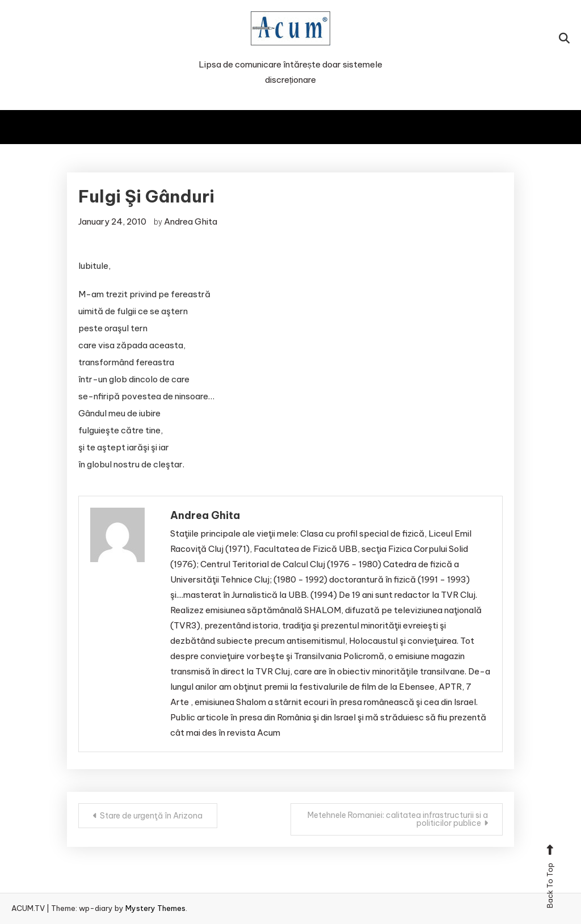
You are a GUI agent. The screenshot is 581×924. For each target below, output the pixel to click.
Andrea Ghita (191, 221)
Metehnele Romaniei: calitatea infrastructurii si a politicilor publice (398, 819)
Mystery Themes (155, 908)
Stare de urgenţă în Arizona (151, 816)
